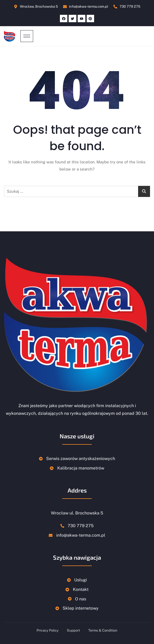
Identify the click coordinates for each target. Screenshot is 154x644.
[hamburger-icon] (27, 36)
